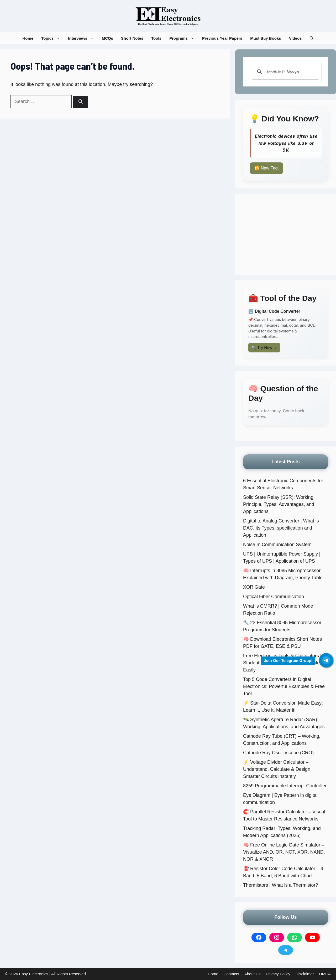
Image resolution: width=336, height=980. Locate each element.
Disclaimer (305, 974)
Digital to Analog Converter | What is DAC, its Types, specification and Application (281, 528)
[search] (285, 72)
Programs (184, 38)
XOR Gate (254, 587)
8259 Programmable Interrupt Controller (285, 786)
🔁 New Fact (266, 168)
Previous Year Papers (222, 38)
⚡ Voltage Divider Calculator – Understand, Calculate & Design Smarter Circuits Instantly (277, 769)
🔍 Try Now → (264, 348)
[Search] (81, 102)
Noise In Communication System (277, 545)
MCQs (107, 38)
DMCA (325, 974)
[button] (312, 38)
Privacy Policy (278, 974)
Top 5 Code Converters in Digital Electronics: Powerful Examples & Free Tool (284, 686)
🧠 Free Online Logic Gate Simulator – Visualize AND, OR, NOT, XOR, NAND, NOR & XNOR (284, 852)
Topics (53, 38)
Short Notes (132, 38)
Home (28, 38)
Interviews (83, 38)
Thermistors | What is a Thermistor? (280, 885)
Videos (295, 38)
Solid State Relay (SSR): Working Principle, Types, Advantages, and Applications (279, 504)
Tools (156, 38)
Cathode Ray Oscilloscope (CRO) (278, 753)
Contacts (231, 974)
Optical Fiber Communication (274, 597)
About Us (253, 974)
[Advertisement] (286, 234)
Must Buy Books (266, 38)
